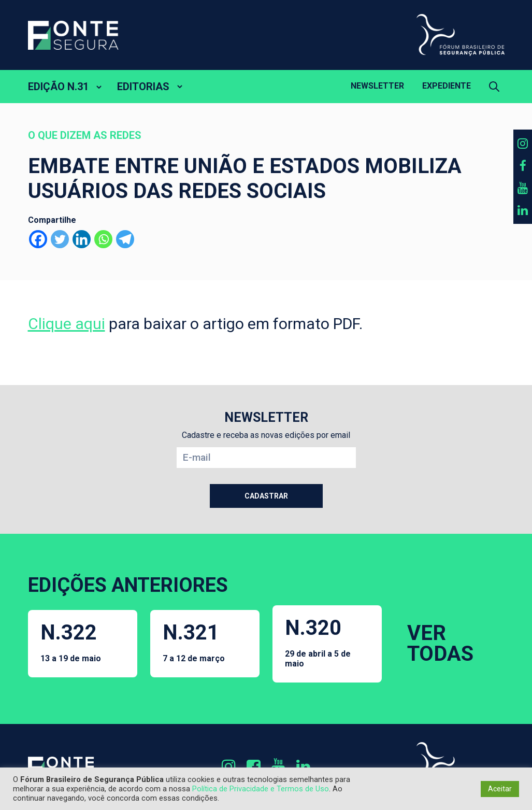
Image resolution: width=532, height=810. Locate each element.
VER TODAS (440, 643)
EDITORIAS (143, 87)
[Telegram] (125, 239)
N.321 (194, 642)
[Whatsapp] (103, 239)
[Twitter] (60, 239)
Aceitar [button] (500, 789)
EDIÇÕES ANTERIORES (128, 585)
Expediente (447, 86)
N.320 (327, 642)
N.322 (71, 642)
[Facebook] (38, 239)
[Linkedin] (82, 239)
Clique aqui (67, 324)
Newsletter (377, 86)
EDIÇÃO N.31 (58, 87)
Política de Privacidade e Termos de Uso (261, 789)
